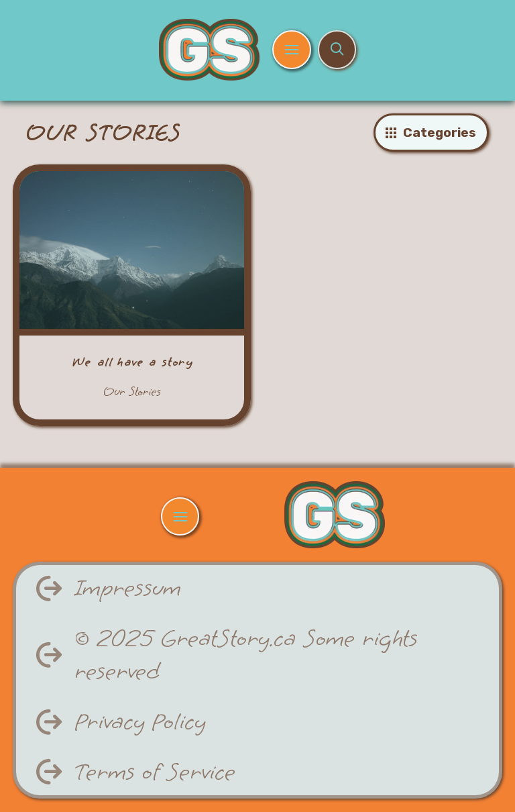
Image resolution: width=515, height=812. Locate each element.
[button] (291, 49)
